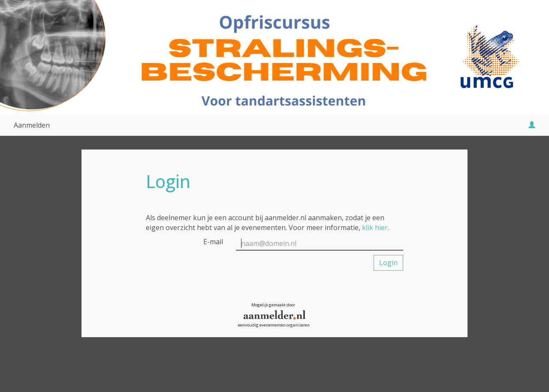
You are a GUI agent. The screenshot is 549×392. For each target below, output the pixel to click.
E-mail (213, 242)
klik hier (375, 227)
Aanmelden (32, 125)
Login (388, 263)
